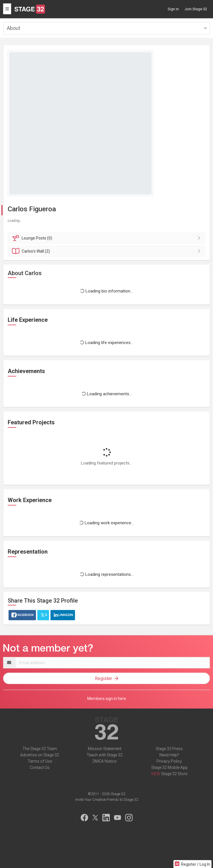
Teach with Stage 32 (105, 755)
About (14, 28)
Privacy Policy (169, 761)
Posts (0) (107, 238)
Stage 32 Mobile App (169, 767)
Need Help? (169, 755)
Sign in (173, 9)
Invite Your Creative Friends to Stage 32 (107, 800)
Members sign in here (107, 699)
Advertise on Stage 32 (40, 755)
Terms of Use (40, 761)
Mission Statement (105, 749)
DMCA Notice (105, 761)
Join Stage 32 (196, 9)
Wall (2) (107, 251)
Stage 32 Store (174, 774)
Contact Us (40, 767)
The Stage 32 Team (40, 749)
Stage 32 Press (169, 749)
